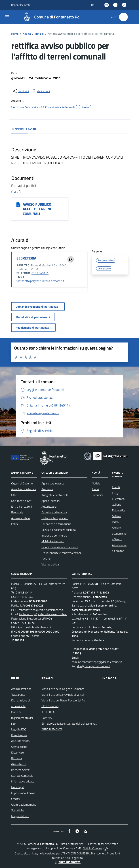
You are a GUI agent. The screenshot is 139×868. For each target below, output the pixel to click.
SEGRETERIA (26, 258)
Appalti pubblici (50, 501)
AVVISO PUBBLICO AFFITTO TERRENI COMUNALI (37, 209)
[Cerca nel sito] (123, 17)
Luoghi (116, 493)
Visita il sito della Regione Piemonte (63, 689)
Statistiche (18, 810)
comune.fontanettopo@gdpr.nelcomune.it (97, 662)
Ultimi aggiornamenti (24, 805)
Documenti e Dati (22, 501)
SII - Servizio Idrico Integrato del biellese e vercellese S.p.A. (77, 724)
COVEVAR (48, 718)
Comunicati (98, 495)
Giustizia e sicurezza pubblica (59, 530)
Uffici (14, 495)
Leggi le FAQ (19, 729)
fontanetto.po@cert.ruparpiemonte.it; (41, 610)
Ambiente (47, 489)
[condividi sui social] (20, 91)
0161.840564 (25, 597)
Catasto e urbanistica (54, 512)
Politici (15, 524)
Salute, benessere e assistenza (60, 547)
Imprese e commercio (54, 535)
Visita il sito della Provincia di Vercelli (63, 695)
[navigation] (7, 17)
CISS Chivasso (50, 706)
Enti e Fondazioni (22, 507)
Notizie (39, 34)
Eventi (116, 487)
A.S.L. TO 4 (48, 712)
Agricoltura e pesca (53, 483)
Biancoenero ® (100, 853)
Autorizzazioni (50, 507)
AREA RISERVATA (67, 862)
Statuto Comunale (22, 776)
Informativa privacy (23, 781)
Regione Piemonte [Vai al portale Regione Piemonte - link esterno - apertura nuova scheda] (21, 5)
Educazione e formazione (56, 524)
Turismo (46, 559)
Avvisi (95, 489)
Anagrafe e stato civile (55, 495)
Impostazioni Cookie (23, 793)
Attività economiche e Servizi (119, 533)
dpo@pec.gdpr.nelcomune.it (94, 666)
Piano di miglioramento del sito (22, 718)
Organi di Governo (22, 483)
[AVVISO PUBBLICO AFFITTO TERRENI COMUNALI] (18, 205)
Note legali (18, 787)
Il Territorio (118, 499)
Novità (27, 34)
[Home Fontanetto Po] (49, 17)
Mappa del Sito (20, 816)
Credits (15, 799)
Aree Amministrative (24, 489)
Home (15, 34)
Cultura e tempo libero (55, 518)
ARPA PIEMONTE (52, 729)
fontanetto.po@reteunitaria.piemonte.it (40, 281)
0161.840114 (24, 592)
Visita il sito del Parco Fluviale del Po (63, 700)
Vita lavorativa (50, 564)
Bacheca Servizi (21, 770)
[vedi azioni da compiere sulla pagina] (41, 91)
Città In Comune (92, 848)
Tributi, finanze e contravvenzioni (61, 553)
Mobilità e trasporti (53, 541)
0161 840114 (40, 273)
